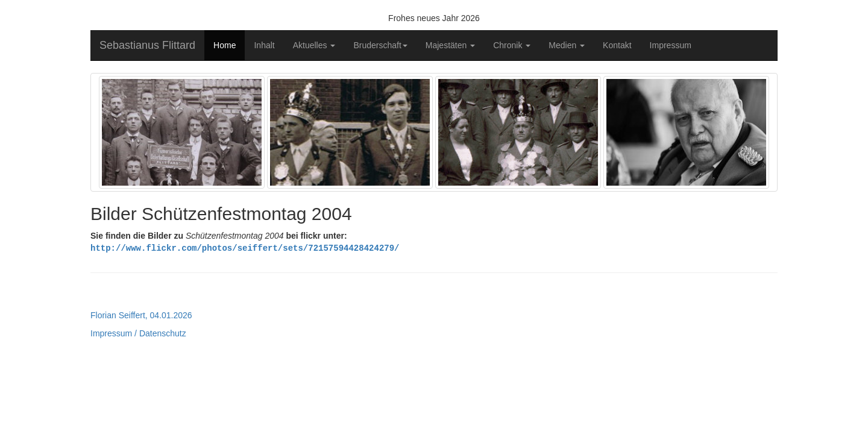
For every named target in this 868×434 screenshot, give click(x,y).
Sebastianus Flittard (147, 45)
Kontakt (617, 45)
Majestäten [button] (450, 45)
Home (225, 45)
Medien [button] (567, 45)
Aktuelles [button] (314, 45)
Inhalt (264, 45)
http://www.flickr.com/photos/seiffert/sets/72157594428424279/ (245, 247)
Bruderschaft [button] (380, 45)
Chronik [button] (512, 45)
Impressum (671, 45)
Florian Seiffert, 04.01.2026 (141, 315)
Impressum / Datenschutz (138, 333)
